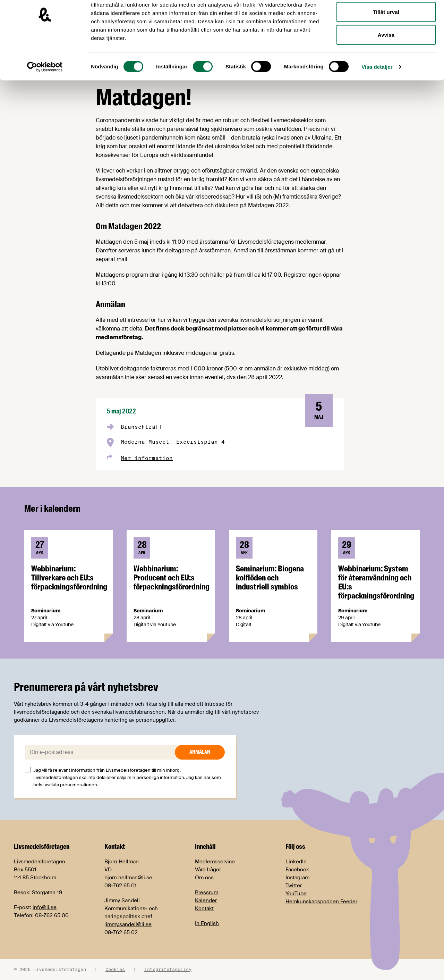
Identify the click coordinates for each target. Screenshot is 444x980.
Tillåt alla (386, 18)
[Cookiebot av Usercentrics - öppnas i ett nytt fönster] (45, 96)
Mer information (147, 458)
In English (207, 923)
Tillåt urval (386, 41)
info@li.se (45, 907)
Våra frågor (208, 870)
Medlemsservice (215, 862)
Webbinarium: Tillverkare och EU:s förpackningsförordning (69, 578)
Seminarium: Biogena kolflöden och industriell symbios (270, 578)
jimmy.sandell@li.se (128, 924)
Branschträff (142, 427)
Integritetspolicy (168, 969)
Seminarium (46, 611)
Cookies (115, 969)
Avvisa (386, 64)
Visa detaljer (377, 96)
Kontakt (204, 908)
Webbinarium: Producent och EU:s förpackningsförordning (172, 578)
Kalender (206, 901)
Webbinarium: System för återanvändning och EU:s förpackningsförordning (376, 582)
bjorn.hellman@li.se (128, 878)
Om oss (204, 878)
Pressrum (207, 893)
